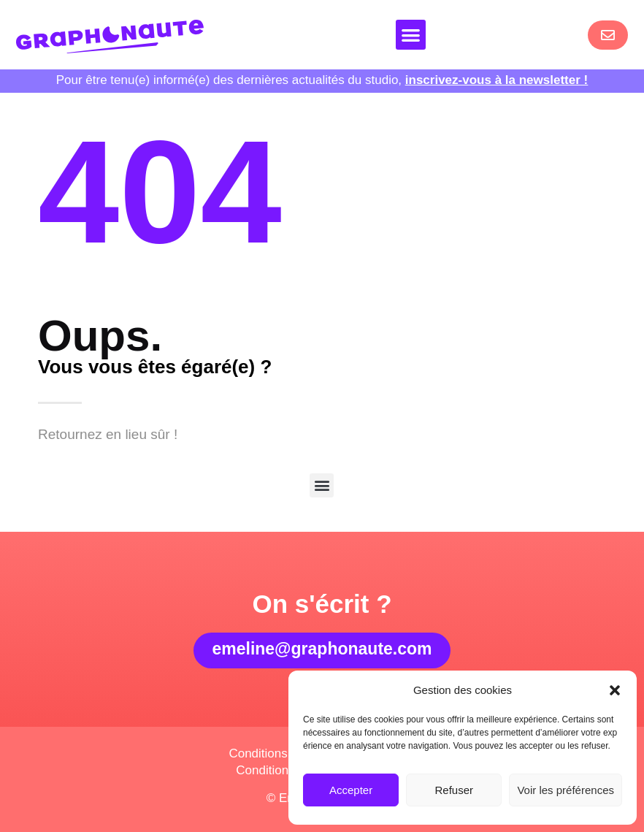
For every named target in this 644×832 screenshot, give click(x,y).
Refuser (455, 790)
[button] (615, 690)
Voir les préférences (566, 790)
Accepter (351, 790)
